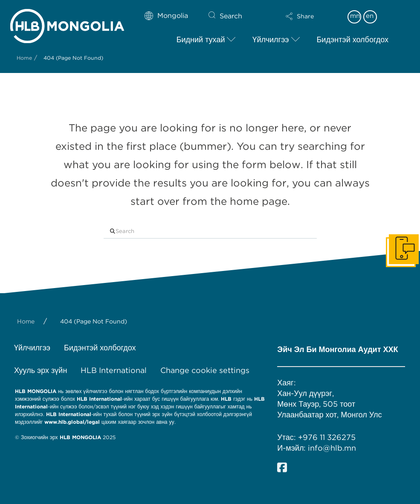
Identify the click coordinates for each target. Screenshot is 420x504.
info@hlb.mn (332, 448)
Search (231, 16)
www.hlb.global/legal (72, 422)
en (370, 16)
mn (355, 16)
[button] (300, 16)
